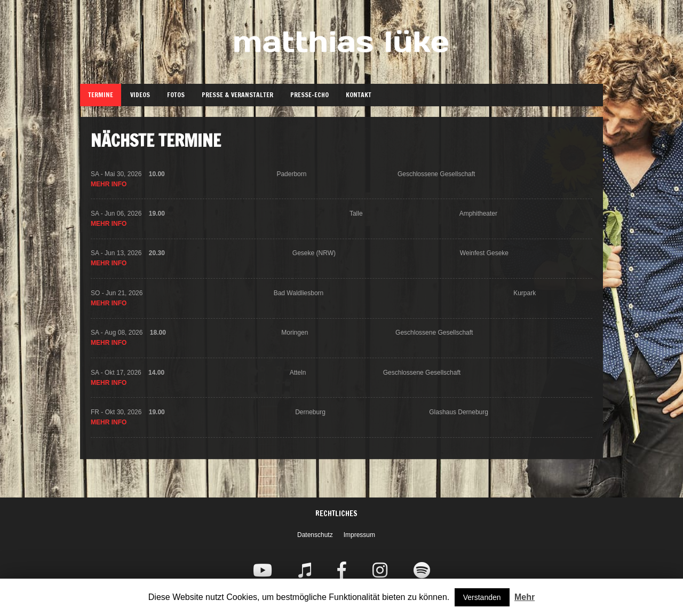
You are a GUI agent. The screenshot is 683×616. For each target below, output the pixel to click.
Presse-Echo (309, 95)
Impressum (359, 535)
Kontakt (359, 95)
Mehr (525, 597)
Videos (140, 95)
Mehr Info (109, 185)
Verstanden (482, 597)
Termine (101, 95)
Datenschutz (315, 535)
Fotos (176, 95)
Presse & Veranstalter (237, 95)
